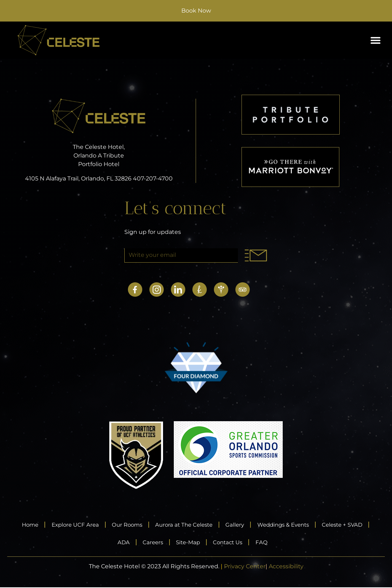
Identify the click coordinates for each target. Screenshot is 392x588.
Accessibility (286, 567)
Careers (178, 543)
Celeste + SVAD (103, 543)
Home (45, 525)
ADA (146, 543)
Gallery (267, 525)
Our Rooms (150, 525)
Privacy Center (245, 567)
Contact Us (261, 543)
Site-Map (217, 543)
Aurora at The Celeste (212, 525)
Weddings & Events (320, 525)
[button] (375, 40)
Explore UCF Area (94, 525)
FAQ (298, 543)
